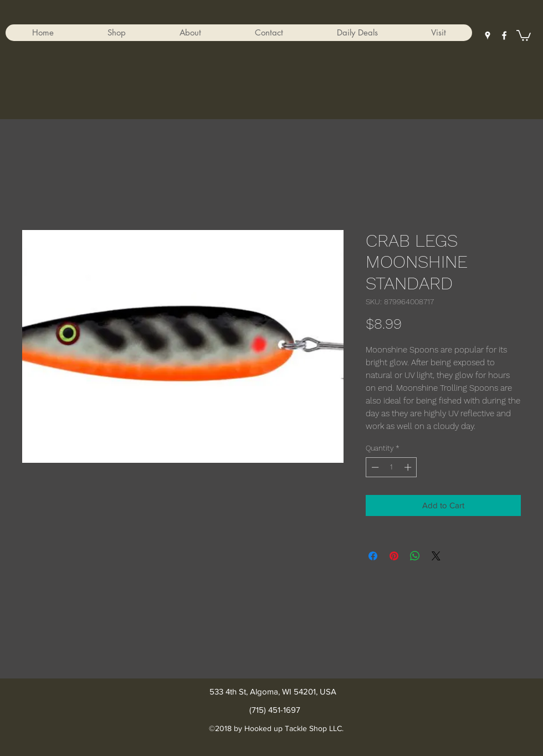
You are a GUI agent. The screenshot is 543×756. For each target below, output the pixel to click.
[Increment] (409, 467)
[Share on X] (436, 556)
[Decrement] (374, 467)
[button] (116, 33)
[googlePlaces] (488, 35)
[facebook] (504, 35)
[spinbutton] (391, 467)
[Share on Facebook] (373, 556)
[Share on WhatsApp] (415, 556)
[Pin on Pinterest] (394, 556)
